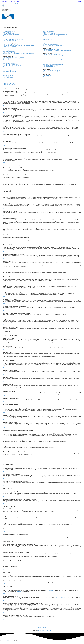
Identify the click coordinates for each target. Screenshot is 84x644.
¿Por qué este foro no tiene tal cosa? (50, 77)
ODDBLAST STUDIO (23, 643)
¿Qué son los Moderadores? (48, 32)
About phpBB (19, 592)
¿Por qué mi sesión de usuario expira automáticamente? (13, 39)
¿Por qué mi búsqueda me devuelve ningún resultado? (53, 56)
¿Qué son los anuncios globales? (9, 80)
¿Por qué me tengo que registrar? (9, 31)
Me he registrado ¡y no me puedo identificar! (11, 35)
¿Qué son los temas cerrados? (8, 83)
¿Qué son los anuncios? (7, 81)
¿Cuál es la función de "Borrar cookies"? (10, 40)
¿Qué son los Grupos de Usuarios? (49, 34)
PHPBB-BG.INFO (9, 643)
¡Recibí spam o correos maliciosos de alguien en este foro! (54, 45)
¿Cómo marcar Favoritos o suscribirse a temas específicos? (54, 64)
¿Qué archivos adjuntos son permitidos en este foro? (52, 70)
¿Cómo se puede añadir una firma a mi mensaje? (12, 60)
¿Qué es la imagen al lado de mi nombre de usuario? (13, 50)
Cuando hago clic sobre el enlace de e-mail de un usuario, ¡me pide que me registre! (18, 54)
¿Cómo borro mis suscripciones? (49, 67)
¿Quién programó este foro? (48, 76)
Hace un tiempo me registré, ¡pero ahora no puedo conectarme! (14, 37)
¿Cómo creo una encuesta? (8, 61)
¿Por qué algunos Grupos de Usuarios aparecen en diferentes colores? (56, 37)
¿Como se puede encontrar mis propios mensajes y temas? (54, 59)
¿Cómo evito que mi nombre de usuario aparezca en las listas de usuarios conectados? (19, 45)
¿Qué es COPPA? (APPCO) (8, 32)
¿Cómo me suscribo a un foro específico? (50, 65)
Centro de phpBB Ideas (60, 598)
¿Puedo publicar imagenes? (8, 79)
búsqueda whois (22, 606)
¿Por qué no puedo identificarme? (9, 36)
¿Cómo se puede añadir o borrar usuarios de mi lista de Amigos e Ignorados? (57, 51)
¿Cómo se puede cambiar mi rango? (10, 52)
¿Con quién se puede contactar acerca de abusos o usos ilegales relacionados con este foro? (60, 78)
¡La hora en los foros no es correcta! (9, 47)
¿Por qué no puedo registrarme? (9, 34)
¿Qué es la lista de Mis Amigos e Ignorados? (51, 49)
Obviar (17, 4)
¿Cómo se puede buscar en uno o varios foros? (52, 55)
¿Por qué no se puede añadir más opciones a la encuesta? (14, 62)
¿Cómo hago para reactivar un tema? (10, 71)
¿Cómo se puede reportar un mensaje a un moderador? (13, 68)
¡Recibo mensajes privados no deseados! (50, 44)
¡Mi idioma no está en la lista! (8, 49)
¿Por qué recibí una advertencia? (9, 67)
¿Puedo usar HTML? (7, 76)
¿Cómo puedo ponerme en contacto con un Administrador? (54, 79)
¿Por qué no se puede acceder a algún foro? (11, 64)
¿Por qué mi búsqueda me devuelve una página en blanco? (54, 57)
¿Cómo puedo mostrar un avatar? (9, 51)
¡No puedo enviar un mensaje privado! (50, 43)
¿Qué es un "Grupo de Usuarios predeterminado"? (52, 38)
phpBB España (11, 642)
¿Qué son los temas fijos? (8, 82)
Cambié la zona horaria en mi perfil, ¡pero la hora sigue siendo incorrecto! (16, 48)
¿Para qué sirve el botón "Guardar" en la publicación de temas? (14, 69)
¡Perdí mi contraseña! (7, 38)
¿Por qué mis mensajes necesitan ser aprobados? (12, 70)
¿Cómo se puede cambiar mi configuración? (11, 44)
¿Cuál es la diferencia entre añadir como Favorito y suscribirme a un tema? (57, 63)
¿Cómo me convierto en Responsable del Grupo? (52, 36)
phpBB (59, 199)
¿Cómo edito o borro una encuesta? (9, 63)
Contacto (42, 629)
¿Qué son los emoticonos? (8, 78)
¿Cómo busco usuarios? (47, 58)
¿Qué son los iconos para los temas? (10, 84)
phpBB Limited (50, 590)
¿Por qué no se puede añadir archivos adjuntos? (12, 66)
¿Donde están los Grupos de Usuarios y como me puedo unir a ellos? (56, 35)
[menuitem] (9, 1)
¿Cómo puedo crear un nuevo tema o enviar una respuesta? (14, 58)
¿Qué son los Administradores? (49, 31)
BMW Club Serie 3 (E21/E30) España (44, 630)
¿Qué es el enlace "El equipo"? (49, 39)
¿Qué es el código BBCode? (8, 75)
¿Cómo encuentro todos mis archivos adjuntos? (52, 72)
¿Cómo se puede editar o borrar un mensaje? (11, 59)
